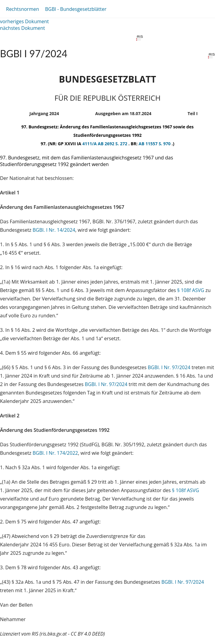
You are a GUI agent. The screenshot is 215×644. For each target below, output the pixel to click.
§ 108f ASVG (191, 290)
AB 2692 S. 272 (113, 144)
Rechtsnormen (22, 9)
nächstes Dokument (22, 28)
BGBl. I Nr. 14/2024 (54, 230)
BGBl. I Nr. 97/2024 (169, 367)
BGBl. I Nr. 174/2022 (55, 453)
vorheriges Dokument (24, 21)
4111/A (90, 144)
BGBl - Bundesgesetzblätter (76, 9)
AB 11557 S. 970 (155, 144)
